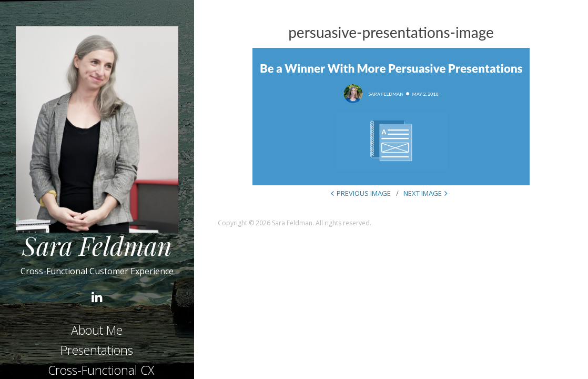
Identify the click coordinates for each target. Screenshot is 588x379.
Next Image (423, 193)
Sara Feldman (97, 245)
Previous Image (364, 193)
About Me (97, 330)
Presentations (97, 350)
